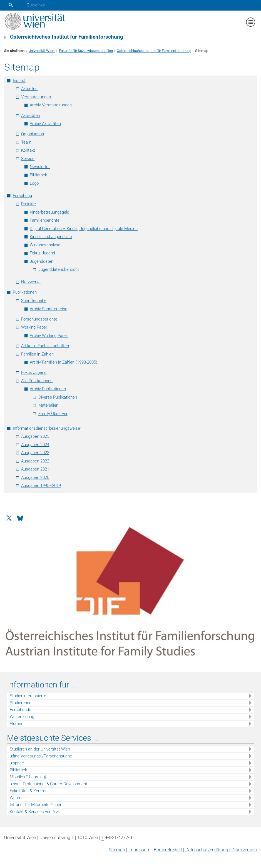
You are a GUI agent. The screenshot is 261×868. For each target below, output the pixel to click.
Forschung (22, 196)
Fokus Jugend (42, 253)
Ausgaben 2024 (35, 445)
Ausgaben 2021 (35, 469)
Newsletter (40, 167)
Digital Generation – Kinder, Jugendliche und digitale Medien (84, 229)
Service (28, 159)
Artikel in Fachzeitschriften (45, 346)
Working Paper (34, 327)
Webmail (18, 798)
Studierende (21, 703)
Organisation (33, 134)
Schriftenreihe (34, 301)
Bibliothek (38, 175)
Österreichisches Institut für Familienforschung (154, 51)
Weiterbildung (22, 717)
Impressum (139, 850)
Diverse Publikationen (58, 397)
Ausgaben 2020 (35, 477)
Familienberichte (45, 220)
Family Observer (53, 414)
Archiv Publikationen (48, 389)
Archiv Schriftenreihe (49, 309)
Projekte (28, 204)
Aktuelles (29, 89)
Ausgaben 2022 (35, 461)
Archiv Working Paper (49, 336)
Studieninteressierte (28, 696)
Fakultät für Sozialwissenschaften (86, 51)
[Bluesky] (20, 518)
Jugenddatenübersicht (59, 269)
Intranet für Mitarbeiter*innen (36, 805)
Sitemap (117, 850)
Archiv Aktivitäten (45, 124)
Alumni (16, 724)
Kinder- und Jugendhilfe (51, 237)
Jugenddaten (42, 261)
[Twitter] (9, 518)
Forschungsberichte (39, 319)
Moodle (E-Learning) (28, 777)
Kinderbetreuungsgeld (49, 212)
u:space (17, 763)
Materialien (48, 405)
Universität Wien (42, 51)
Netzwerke (31, 282)
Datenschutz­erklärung (207, 850)
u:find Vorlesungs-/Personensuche (41, 756)
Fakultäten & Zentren (29, 791)
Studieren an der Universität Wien (40, 749)
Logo (34, 183)
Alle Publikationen (37, 381)
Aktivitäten (31, 116)
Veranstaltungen (36, 97)
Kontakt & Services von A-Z (34, 812)
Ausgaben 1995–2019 (41, 486)
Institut (19, 81)
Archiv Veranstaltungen (51, 105)
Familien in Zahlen (37, 354)
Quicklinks (36, 5)
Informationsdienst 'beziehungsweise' (47, 428)
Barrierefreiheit (168, 850)
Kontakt (28, 150)
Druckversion (244, 850)
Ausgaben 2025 (35, 436)
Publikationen (25, 292)
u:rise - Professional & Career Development (49, 784)
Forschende (20, 710)
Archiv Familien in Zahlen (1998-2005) (64, 362)
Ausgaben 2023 (35, 453)
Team (26, 142)
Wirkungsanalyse (45, 245)
